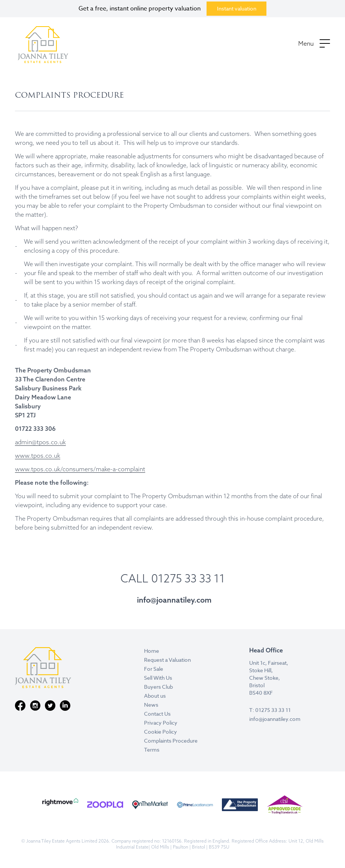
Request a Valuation (167, 660)
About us (155, 696)
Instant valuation (237, 8)
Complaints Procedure (171, 741)
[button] (314, 44)
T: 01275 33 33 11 (270, 710)
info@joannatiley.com (174, 600)
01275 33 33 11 (188, 578)
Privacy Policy (161, 723)
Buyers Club (158, 687)
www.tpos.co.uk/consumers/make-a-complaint (80, 469)
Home (152, 651)
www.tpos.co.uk (38, 456)
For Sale (154, 669)
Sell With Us (158, 678)
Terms (152, 750)
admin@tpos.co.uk (40, 442)
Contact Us (157, 714)
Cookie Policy (161, 732)
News (151, 705)
